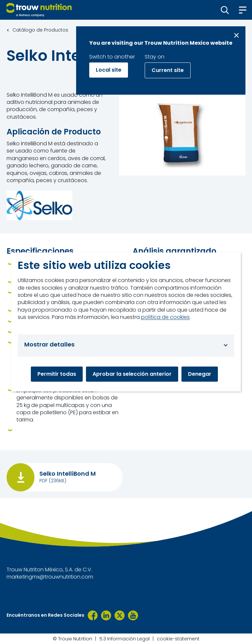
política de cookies (165, 317)
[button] (225, 10)
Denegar (200, 374)
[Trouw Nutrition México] (93, 615)
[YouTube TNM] (133, 615)
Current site (168, 70)
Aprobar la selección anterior (132, 374)
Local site (109, 70)
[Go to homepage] (39, 10)
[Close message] (236, 35)
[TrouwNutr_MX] (120, 615)
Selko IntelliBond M (68, 474)
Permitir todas (57, 374)
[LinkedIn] (106, 615)
